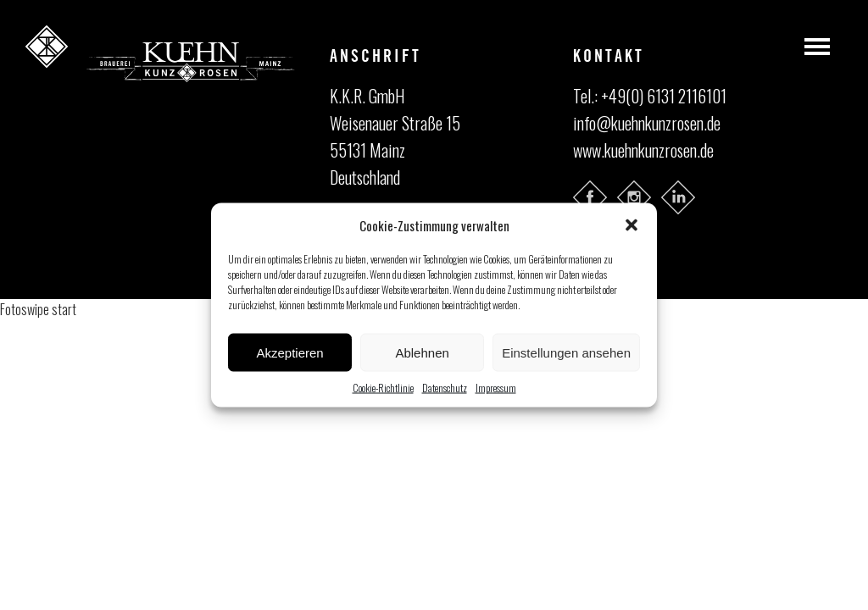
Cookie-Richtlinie (383, 388)
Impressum (496, 388)
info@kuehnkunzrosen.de (647, 123)
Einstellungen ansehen (566, 352)
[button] (632, 225)
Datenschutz (445, 388)
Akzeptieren (289, 352)
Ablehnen (422, 352)
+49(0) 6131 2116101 (664, 96)
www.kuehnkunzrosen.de (643, 150)
